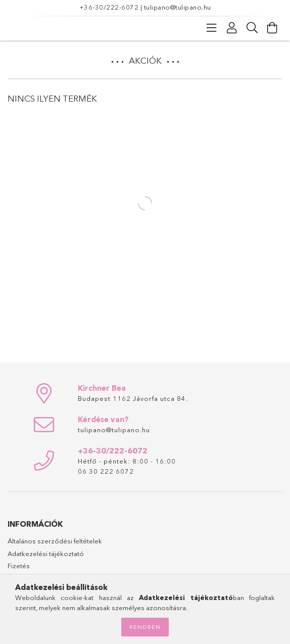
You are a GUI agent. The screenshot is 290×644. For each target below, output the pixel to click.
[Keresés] (252, 28)
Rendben (145, 627)
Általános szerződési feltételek (55, 541)
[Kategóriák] (212, 28)
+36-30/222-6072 (109, 7)
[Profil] (232, 28)
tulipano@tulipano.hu (178, 7)
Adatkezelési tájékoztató (46, 554)
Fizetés (19, 566)
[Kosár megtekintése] (272, 28)
